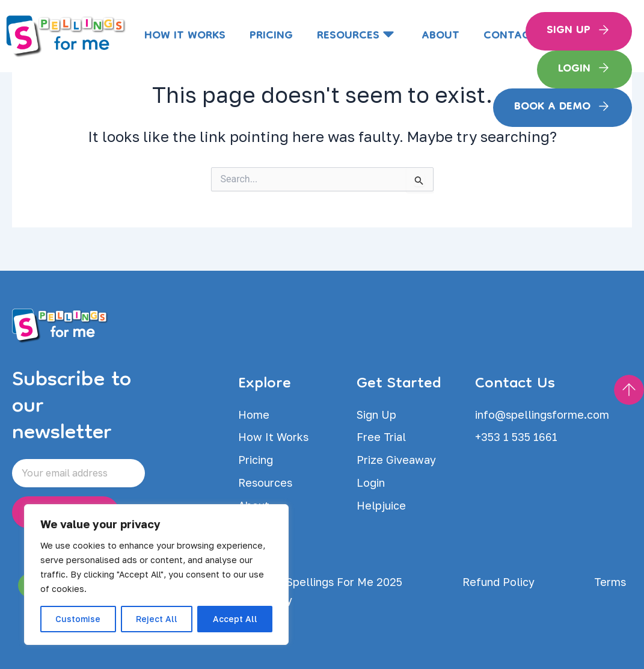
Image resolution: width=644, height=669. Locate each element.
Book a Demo (552, 107)
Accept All (235, 619)
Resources (357, 36)
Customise (78, 619)
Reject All (157, 619)
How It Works (185, 36)
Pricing (271, 36)
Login (574, 69)
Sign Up (569, 31)
